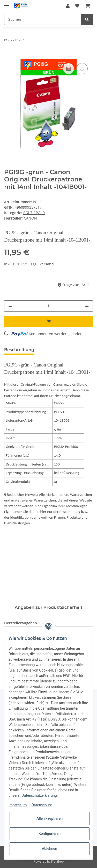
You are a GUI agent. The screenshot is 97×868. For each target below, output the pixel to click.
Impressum (18, 805)
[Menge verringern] (10, 306)
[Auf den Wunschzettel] (82, 69)
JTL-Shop (57, 861)
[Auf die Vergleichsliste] (69, 69)
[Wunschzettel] (77, 6)
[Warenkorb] (88, 6)
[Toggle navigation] (7, 3)
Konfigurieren (50, 834)
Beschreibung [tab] (19, 350)
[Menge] (48, 306)
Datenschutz (42, 805)
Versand (47, 264)
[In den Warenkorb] (8, 56)
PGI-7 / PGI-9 (34, 213)
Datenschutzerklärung (39, 795)
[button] (68, 6)
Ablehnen (50, 849)
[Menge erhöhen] (87, 306)
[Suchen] (43, 19)
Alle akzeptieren (50, 818)
